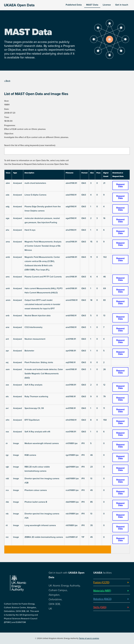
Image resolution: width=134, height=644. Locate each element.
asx (7, 385)
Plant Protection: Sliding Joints (39, 362)
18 (91, 300)
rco (7, 490)
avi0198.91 (71, 408)
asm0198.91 (71, 369)
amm (8, 300)
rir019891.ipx (72, 443)
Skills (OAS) (100, 607)
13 (104, 316)
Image (16, 443)
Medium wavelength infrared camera (42, 443)
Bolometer (29, 351)
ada (8, 195)
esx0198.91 (71, 432)
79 (104, 397)
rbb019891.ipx (72, 502)
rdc (7, 514)
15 (91, 242)
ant (7, 339)
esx (7, 432)
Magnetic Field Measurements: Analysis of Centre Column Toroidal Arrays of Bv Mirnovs (43, 246)
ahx (7, 230)
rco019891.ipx (72, 490)
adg (8, 207)
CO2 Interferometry (33, 327)
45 (92, 490)
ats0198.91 (71, 397)
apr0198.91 (71, 351)
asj (7, 362)
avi (7, 408)
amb (8, 257)
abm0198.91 (71, 183)
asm (8, 369)
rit (7, 525)
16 (104, 218)
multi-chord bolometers (35, 183)
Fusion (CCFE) (101, 582)
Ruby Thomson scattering (36, 397)
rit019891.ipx (72, 525)
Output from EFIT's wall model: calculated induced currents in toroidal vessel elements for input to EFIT (42, 304)
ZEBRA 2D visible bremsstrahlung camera (44, 537)
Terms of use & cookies (89, 638)
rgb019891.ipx (72, 467)
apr (7, 351)
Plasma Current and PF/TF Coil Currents (43, 277)
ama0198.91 (71, 242)
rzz (7, 537)
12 (104, 385)
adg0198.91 (71, 207)
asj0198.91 (71, 362)
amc (8, 277)
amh (8, 288)
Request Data (120, 185)
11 (91, 257)
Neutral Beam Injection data (38, 316)
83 (104, 300)
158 (105, 420)
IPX (83, 443)
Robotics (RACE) (102, 599)
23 (91, 467)
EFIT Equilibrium (32, 420)
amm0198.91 (72, 300)
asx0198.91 (71, 385)
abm (8, 183)
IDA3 (84, 183)
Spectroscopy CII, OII (34, 408)
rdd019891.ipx (72, 479)
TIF (83, 537)
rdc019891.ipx (72, 514)
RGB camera (30, 455)
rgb (7, 467)
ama (8, 242)
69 (105, 288)
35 (92, 525)
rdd (7, 479)
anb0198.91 (71, 316)
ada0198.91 (71, 195)
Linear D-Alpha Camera (35, 195)
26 (105, 369)
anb (8, 316)
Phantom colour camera (36, 490)
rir (7, 443)
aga (8, 218)
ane (8, 327)
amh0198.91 (71, 288)
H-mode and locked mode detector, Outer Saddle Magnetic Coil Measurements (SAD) (44, 374)
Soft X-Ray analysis (33, 385)
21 (104, 183)
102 (105, 257)
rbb (7, 502)
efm (8, 420)
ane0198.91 (71, 327)
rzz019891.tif (72, 537)
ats (7, 397)
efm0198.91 (71, 420)
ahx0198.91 (71, 230)
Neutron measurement (35, 339)
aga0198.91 (71, 218)
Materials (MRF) (102, 591)
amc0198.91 (71, 277)
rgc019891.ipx (72, 455)
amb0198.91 (71, 257)
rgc (7, 455)
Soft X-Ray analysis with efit (37, 432)
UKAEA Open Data (19, 5)
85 (92, 502)
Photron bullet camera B (36, 502)
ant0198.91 (71, 339)
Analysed (17, 183)
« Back (7, 81)
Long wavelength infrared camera (40, 525)
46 (105, 277)
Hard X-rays (30, 230)
